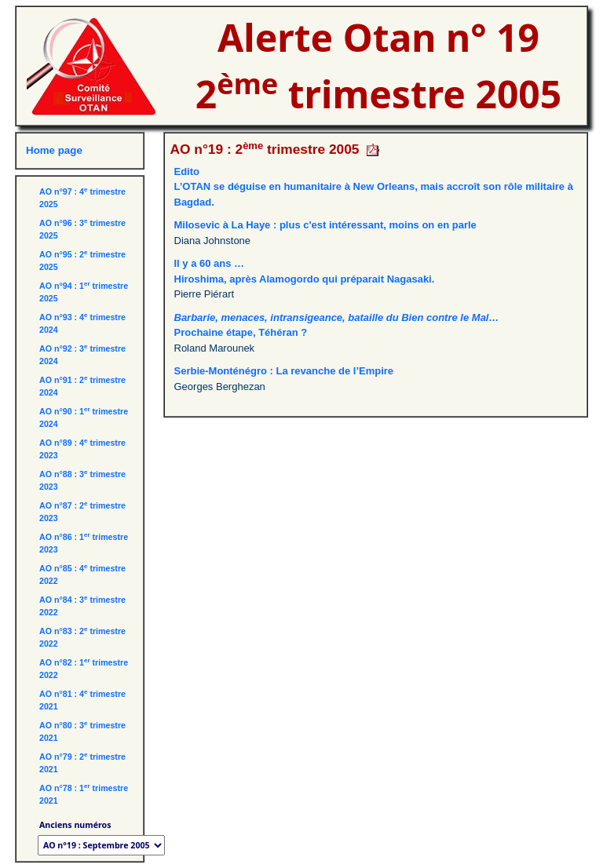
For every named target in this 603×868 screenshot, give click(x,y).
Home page (54, 150)
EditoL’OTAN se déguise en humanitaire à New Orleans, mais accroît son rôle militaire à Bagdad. (374, 187)
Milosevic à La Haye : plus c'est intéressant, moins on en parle (325, 225)
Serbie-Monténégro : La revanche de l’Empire (284, 371)
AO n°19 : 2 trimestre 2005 (265, 149)
